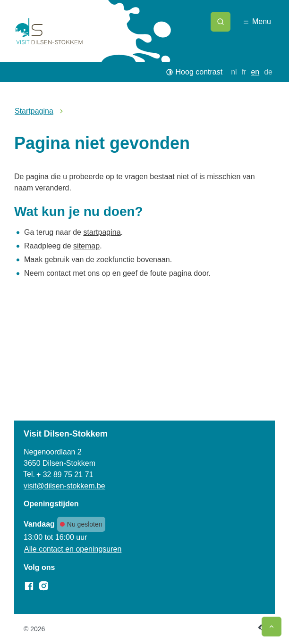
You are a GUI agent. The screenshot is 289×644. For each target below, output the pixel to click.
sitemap (86, 246)
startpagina (102, 232)
